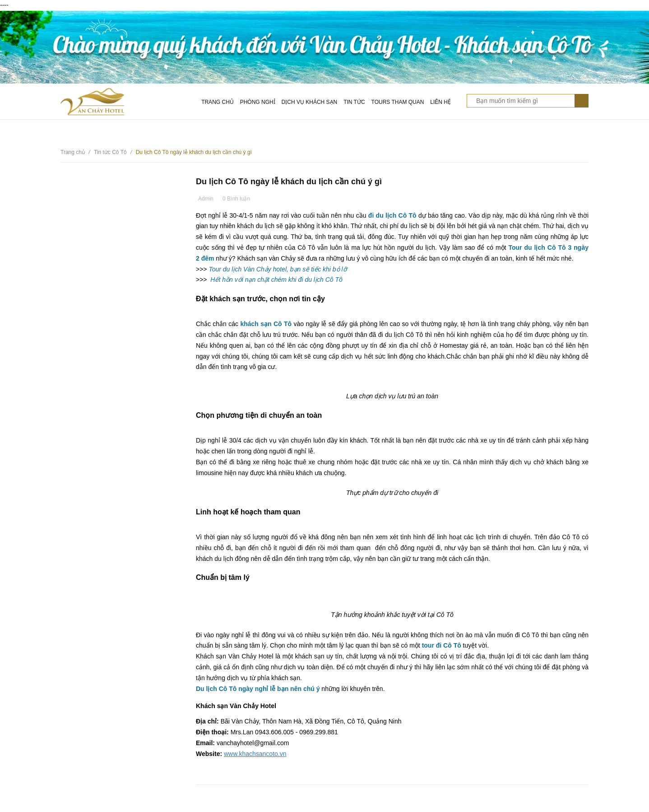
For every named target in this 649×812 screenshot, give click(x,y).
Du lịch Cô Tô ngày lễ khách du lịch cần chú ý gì (289, 182)
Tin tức (354, 102)
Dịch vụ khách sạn (310, 102)
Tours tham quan (398, 102)
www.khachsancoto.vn (255, 754)
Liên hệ (440, 102)
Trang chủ (218, 102)
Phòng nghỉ (258, 102)
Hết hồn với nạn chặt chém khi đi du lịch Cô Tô (276, 280)
